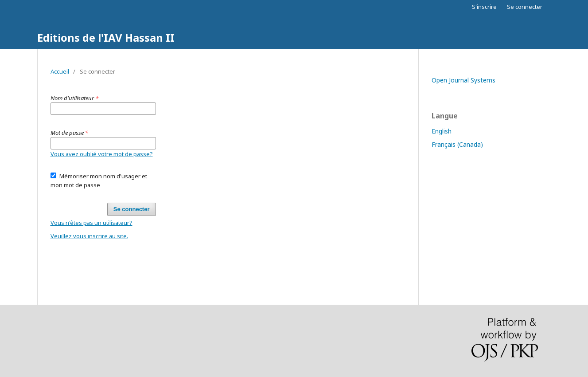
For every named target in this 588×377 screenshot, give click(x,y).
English (442, 131)
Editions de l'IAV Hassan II (106, 37)
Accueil (60, 71)
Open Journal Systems (463, 80)
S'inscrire (484, 7)
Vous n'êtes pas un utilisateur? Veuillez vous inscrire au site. (92, 229)
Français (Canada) (457, 144)
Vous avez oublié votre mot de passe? (102, 154)
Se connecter (525, 7)
